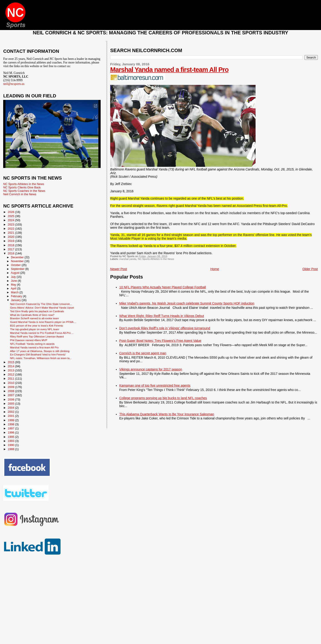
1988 (11, 449)
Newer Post (119, 269)
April (14, 289)
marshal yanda (128, 259)
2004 (11, 408)
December (18, 257)
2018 (11, 245)
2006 (11, 399)
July (14, 277)
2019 (11, 241)
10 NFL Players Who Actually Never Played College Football (163, 287)
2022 (11, 229)
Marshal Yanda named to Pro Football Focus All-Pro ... (42, 333)
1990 (11, 445)
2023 (11, 224)
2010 (11, 383)
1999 (11, 420)
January (16, 300)
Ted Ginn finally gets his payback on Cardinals (37, 311)
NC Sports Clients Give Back (22, 187)
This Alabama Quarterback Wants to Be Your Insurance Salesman (167, 414)
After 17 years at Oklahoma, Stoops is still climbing (40, 351)
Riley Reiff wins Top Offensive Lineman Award (37, 336)
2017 (11, 249)
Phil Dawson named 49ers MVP (29, 340)
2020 (11, 237)
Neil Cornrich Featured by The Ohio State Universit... (41, 304)
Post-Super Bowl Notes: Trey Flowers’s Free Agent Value (160, 341)
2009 (11, 387)
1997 (11, 428)
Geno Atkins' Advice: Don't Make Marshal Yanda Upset (42, 308)
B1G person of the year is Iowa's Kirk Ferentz (37, 326)
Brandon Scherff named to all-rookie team (34, 318)
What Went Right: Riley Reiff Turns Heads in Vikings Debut (162, 316)
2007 (11, 395)
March (15, 292)
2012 (11, 374)
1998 (11, 424)
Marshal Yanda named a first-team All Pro (169, 70)
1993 (11, 441)
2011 (11, 379)
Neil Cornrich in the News (20, 194)
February (17, 296)
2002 (11, 412)
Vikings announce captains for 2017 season (151, 369)
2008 (11, 391)
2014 (11, 366)
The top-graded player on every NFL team (35, 329)
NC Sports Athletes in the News (156, 259)
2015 (11, 362)
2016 (11, 253)
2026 (11, 212)
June (14, 281)
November (18, 261)
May (14, 285)
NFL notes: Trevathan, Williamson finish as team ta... (41, 358)
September (18, 269)
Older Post (310, 269)
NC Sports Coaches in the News (24, 191)
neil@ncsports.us (14, 84)
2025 (11, 216)
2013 (11, 370)
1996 (11, 432)
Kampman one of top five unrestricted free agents (155, 385)
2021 (11, 233)
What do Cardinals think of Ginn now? (32, 315)
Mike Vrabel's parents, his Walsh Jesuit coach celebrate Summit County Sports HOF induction (187, 303)
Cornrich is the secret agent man (143, 353)
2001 (11, 416)
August (15, 273)
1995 (11, 437)
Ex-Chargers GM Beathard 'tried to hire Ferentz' (38, 354)
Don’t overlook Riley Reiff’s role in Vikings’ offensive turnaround (165, 328)
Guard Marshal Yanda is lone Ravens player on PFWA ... (43, 322)
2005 (11, 404)
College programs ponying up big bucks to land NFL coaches (163, 398)
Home (215, 269)
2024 (11, 220)
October (16, 265)
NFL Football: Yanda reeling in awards (32, 344)
